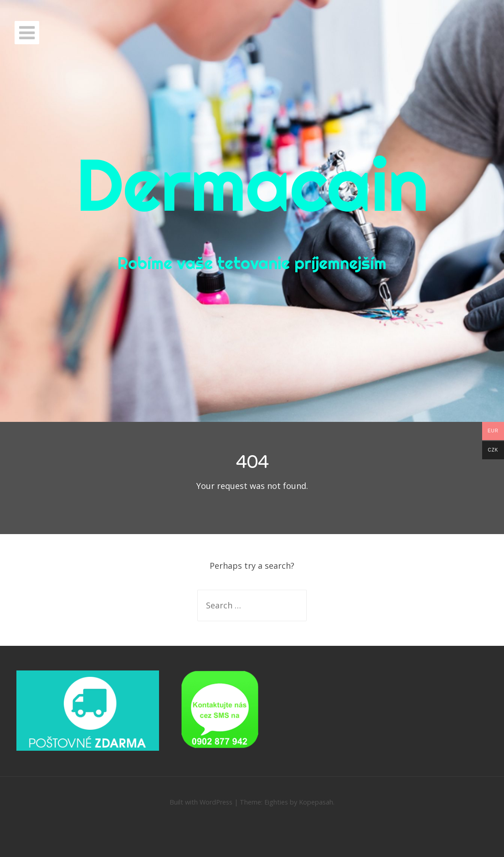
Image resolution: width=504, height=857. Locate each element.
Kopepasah (316, 802)
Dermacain (252, 184)
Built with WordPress (201, 802)
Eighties (276, 802)
